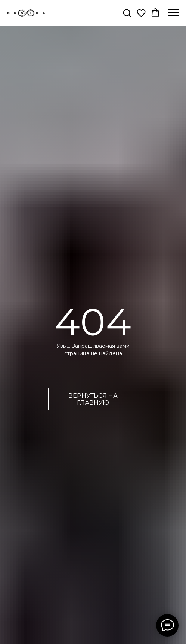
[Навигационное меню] (173, 13)
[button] (127, 13)
